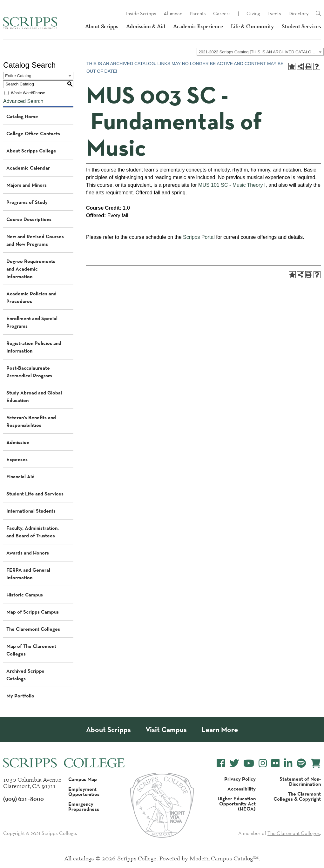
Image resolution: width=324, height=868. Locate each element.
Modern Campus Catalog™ (224, 858)
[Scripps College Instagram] (263, 763)
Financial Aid (20, 476)
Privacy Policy (240, 779)
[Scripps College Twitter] (234, 763)
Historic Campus (25, 595)
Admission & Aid (146, 27)
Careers (222, 13)
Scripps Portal (199, 237)
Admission (18, 442)
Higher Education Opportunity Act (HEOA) (237, 804)
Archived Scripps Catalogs (25, 675)
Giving (253, 13)
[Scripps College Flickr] (275, 763)
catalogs (84, 858)
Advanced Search (23, 101)
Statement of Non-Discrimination (300, 781)
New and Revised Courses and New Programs (35, 240)
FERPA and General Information (28, 574)
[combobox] (260, 52)
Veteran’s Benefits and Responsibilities (31, 421)
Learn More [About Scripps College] (220, 730)
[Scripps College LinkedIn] (288, 763)
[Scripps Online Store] (316, 763)
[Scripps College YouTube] (249, 763)
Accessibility (242, 789)
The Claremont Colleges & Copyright (297, 796)
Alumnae (173, 13)
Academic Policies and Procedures (31, 297)
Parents (198, 13)
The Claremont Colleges (33, 629)
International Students (31, 511)
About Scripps (102, 27)
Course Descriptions (29, 219)
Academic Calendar (28, 168)
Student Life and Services (35, 494)
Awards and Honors (28, 553)
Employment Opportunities (84, 791)
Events (274, 13)
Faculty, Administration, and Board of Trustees (33, 532)
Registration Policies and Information (34, 347)
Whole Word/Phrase (28, 93)
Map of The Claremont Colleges (31, 650)
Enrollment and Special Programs (32, 322)
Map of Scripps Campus (33, 612)
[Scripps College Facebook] (221, 763)
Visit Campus (166, 730)
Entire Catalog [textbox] (18, 76)
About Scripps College (31, 151)
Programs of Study (27, 202)
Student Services (301, 27)
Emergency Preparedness (84, 806)
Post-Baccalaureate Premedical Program (29, 372)
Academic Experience (198, 27)
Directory (298, 13)
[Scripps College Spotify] (301, 763)
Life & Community (252, 27)
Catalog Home (22, 116)
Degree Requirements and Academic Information (31, 269)
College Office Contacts (33, 133)
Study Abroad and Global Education (34, 396)
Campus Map (83, 779)
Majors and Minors (27, 185)
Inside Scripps (141, 13)
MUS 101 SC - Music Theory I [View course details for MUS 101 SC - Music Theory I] (232, 185)
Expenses (17, 459)
